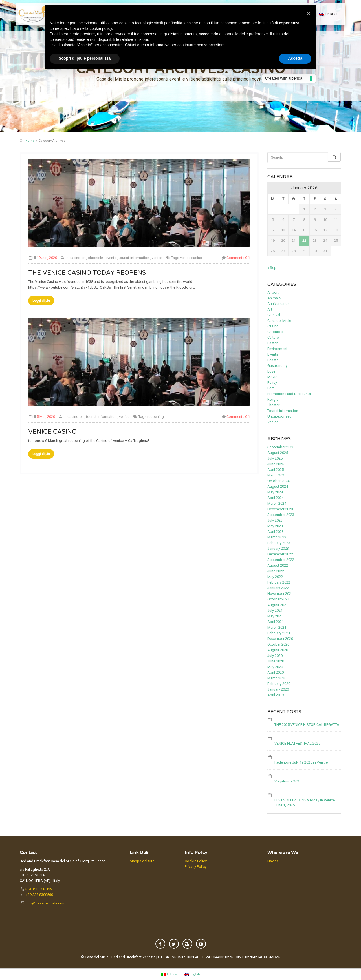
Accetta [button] (295, 58)
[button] (309, 14)
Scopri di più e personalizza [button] (85, 58)
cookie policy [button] (101, 28)
